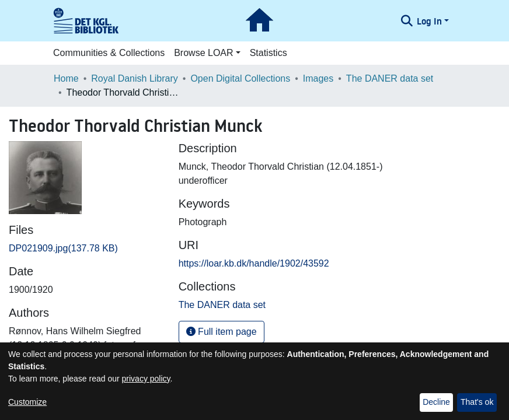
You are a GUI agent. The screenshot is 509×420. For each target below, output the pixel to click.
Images (318, 78)
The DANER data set (390, 78)
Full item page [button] (222, 332)
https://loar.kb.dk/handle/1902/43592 (254, 263)
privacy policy (146, 379)
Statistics (269, 53)
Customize (27, 402)
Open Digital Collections (240, 78)
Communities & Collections (109, 53)
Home (66, 78)
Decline (436, 402)
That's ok (477, 402)
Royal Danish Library (135, 78)
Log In (429, 21)
